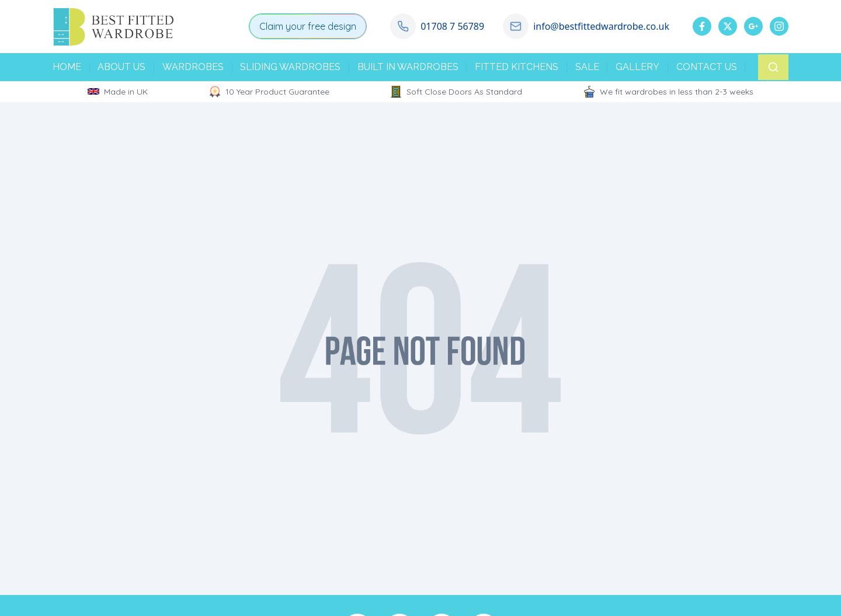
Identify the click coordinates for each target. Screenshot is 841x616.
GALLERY (637, 67)
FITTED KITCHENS (517, 67)
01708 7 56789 (452, 26)
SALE (587, 67)
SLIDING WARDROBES (290, 67)
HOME (67, 67)
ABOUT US (121, 67)
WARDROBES (193, 67)
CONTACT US (707, 67)
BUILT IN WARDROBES (408, 67)
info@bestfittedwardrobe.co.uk (601, 26)
